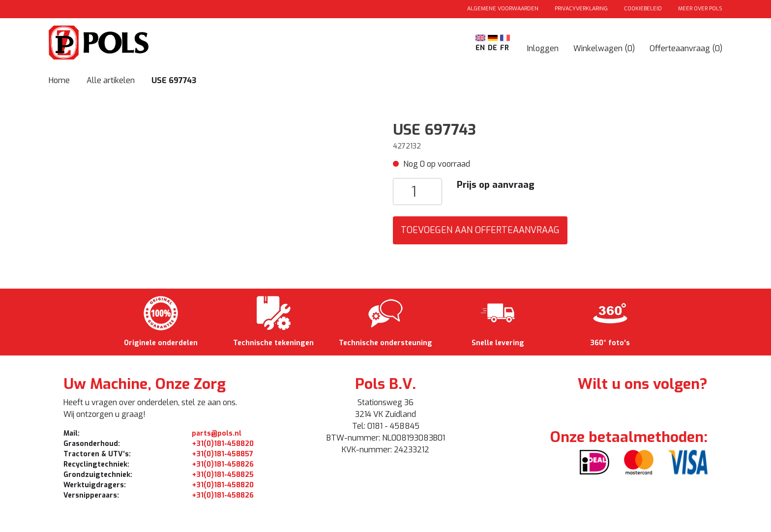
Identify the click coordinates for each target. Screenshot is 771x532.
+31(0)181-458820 (223, 444)
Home (59, 80)
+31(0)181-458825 (223, 475)
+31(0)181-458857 (222, 454)
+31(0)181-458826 (223, 464)
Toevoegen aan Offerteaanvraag (480, 230)
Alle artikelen (112, 80)
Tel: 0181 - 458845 (386, 426)
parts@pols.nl (217, 433)
